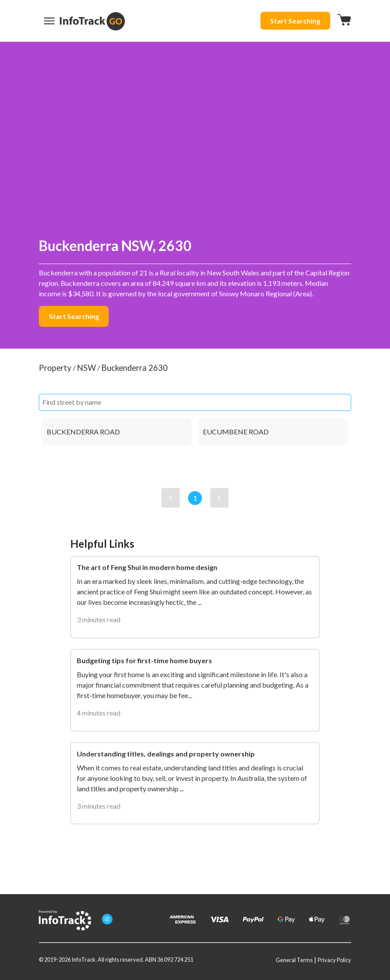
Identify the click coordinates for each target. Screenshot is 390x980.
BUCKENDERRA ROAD (83, 432)
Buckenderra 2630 (134, 368)
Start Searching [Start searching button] (295, 21)
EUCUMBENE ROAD (236, 432)
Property (55, 368)
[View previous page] (171, 498)
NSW (86, 368)
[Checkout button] (344, 21)
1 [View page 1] (195, 498)
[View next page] (219, 498)
